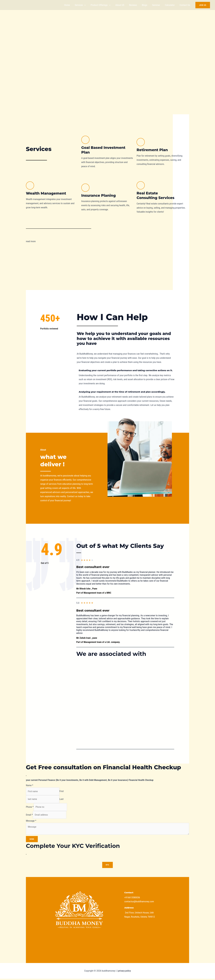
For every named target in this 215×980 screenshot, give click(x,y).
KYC (107, 866)
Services (80, 5)
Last (63, 799)
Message (31, 822)
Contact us (185, 5)
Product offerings (101, 5)
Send (32, 840)
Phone (30, 808)
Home (67, 5)
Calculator (170, 5)
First (64, 791)
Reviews (133, 5)
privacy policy (124, 972)
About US (120, 5)
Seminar (156, 5)
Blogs (145, 5)
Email (29, 816)
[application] (84, 5)
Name (30, 785)
